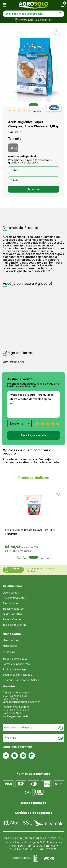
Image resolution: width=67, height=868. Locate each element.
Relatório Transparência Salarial (21, 680)
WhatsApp (33, 738)
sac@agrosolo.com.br (16, 716)
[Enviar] (60, 14)
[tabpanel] (33, 66)
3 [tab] (34, 557)
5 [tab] (48, 557)
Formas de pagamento (16, 664)
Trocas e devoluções (15, 659)
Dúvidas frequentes (14, 598)
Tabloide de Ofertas (14, 625)
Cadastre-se (12, 570)
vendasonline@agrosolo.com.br (21, 702)
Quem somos (11, 593)
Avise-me (34, 189)
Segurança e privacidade (17, 675)
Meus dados (10, 646)
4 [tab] (42, 557)
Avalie (37, 111)
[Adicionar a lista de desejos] (56, 30)
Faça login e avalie (33, 435)
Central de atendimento (33, 728)
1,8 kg (13, 148)
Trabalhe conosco (13, 609)
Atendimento (10, 603)
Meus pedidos (11, 640)
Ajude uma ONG (12, 614)
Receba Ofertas (12, 619)
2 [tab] (25, 557)
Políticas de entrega (14, 669)
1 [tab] (34, 105)
